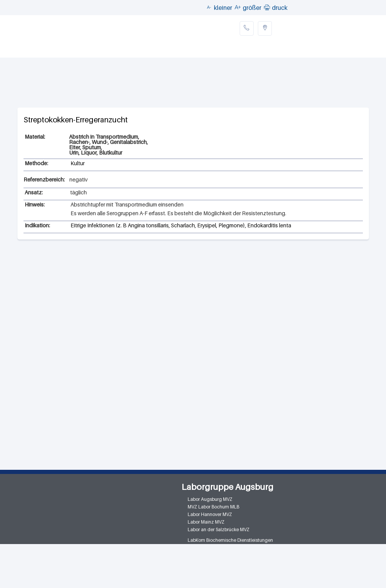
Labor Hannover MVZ (210, 514)
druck (280, 8)
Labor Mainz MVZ (206, 522)
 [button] (267, 7)
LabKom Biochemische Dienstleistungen (230, 540)
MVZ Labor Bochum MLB (213, 507)
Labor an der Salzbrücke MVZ (219, 529)
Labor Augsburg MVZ (210, 499)
